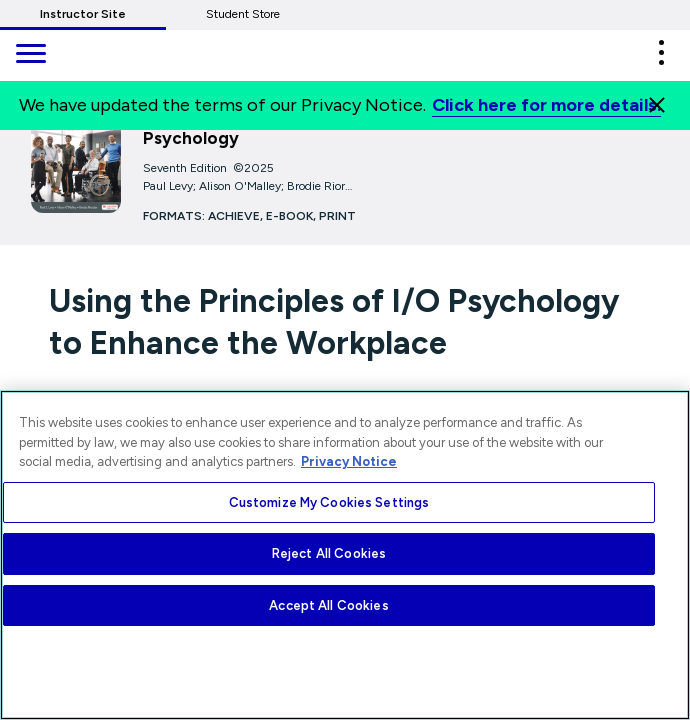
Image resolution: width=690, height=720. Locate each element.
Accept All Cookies (328, 605)
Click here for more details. (546, 105)
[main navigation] (30, 55)
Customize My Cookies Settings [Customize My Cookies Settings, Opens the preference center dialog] (329, 502)
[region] (345, 555)
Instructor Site (83, 14)
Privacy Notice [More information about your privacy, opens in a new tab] (349, 461)
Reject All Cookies (329, 553)
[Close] (657, 105)
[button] (661, 52)
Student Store (243, 14)
